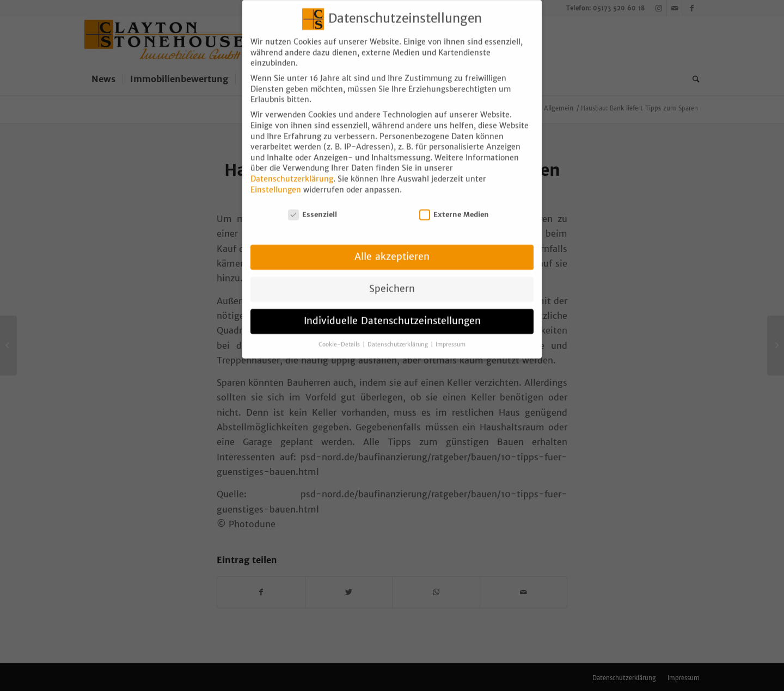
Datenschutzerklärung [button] (399, 336)
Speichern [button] (392, 280)
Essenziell (313, 206)
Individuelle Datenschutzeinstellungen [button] (392, 312)
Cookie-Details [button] (340, 336)
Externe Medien (454, 206)
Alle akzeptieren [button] (392, 248)
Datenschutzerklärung (292, 170)
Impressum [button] (451, 336)
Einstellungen (276, 181)
